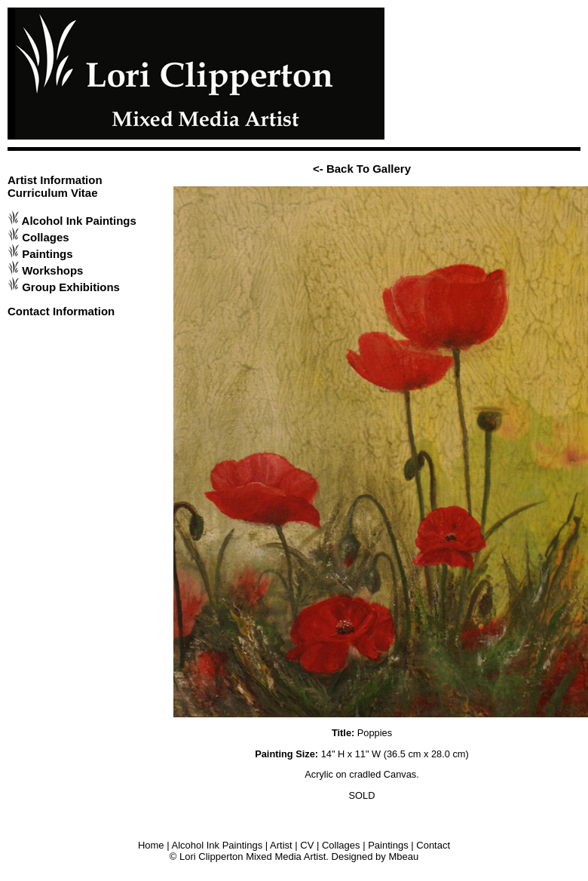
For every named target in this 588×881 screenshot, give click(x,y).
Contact (433, 845)
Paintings (47, 254)
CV (307, 845)
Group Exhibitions (71, 287)
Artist (281, 845)
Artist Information (55, 180)
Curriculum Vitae (53, 193)
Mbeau (403, 856)
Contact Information (61, 311)
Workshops (52, 270)
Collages (45, 237)
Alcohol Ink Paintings (79, 221)
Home (151, 845)
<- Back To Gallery (362, 169)
